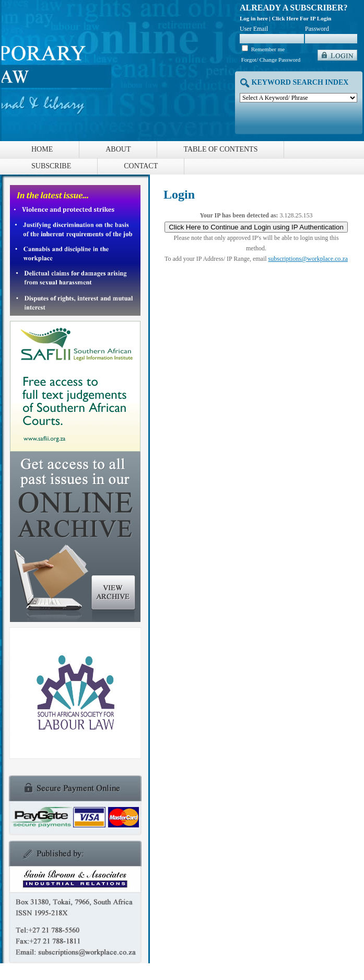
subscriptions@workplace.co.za (308, 259)
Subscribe (51, 166)
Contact (141, 166)
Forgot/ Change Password (271, 60)
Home (42, 149)
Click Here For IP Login (302, 18)
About (118, 149)
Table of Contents (220, 149)
